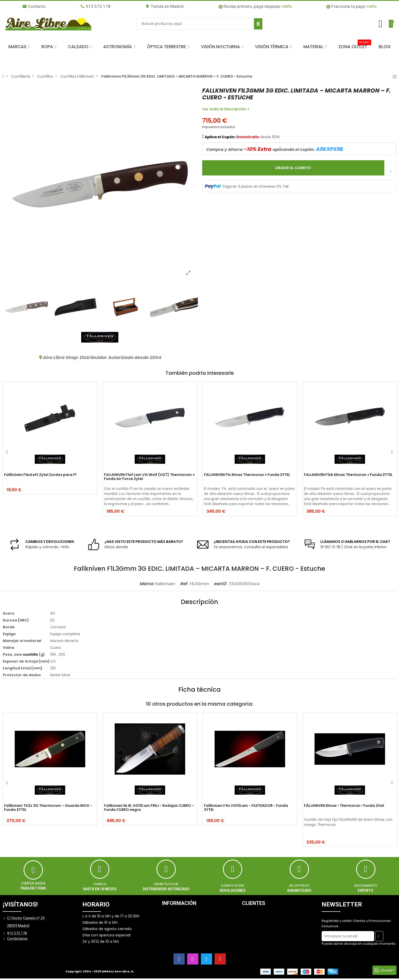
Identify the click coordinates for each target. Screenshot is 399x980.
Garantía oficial (166, 884)
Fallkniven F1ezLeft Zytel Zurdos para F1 (40, 475)
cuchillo (30, 654)
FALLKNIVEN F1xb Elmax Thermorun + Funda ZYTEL (348, 475)
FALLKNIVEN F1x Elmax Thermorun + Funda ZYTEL (247, 475)
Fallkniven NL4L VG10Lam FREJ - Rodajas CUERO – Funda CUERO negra (149, 808)
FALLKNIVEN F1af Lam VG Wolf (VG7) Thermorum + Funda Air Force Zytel (149, 477)
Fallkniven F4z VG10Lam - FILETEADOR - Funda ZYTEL (246, 808)
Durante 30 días (233, 886)
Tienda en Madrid (164, 6)
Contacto (34, 6)
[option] (100, 184)
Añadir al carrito (293, 168)
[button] (19, 47)
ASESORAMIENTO (366, 886)
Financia (100, 884)
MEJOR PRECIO (299, 886)
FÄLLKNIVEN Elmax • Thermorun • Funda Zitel (344, 806)
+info (287, 6)
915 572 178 (95, 6)
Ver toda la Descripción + (226, 109)
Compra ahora (33, 883)
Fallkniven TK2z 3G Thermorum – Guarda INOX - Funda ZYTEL (48, 808)
